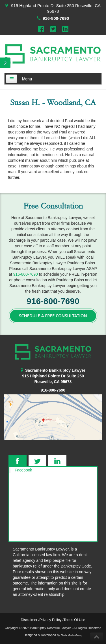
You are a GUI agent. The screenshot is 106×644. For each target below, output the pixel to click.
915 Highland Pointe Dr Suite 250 (53, 376)
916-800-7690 (56, 18)
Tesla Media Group (72, 635)
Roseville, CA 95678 (53, 382)
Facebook (23, 470)
